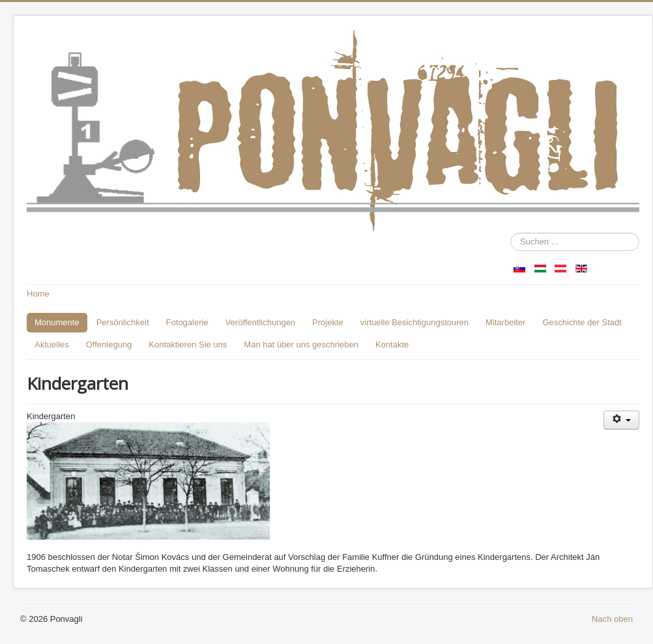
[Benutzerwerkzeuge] (621, 420)
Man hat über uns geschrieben (301, 344)
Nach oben (612, 619)
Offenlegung (109, 344)
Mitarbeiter (505, 322)
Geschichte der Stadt (582, 322)
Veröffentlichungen (260, 322)
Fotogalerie (187, 322)
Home (38, 294)
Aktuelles (52, 344)
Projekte (328, 322)
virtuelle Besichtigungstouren (414, 322)
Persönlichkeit (123, 322)
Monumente (57, 322)
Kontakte (392, 344)
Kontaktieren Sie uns (188, 344)
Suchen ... (511, 233)
